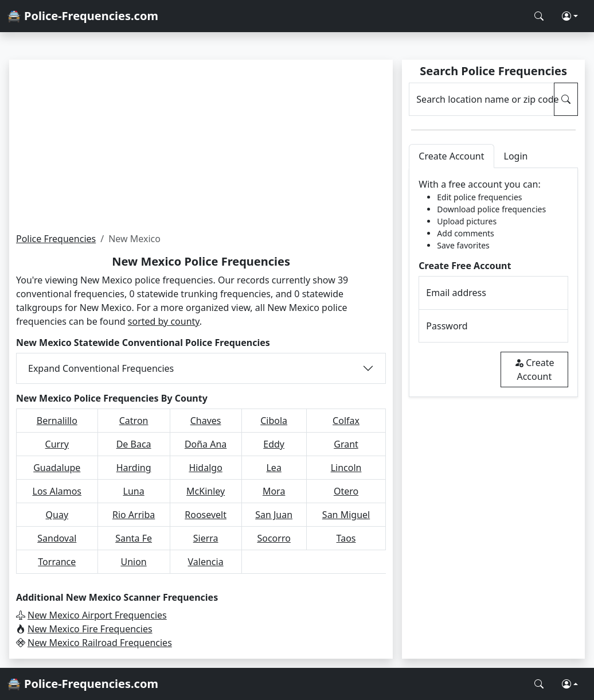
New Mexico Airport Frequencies (97, 615)
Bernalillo (57, 421)
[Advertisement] (201, 146)
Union (133, 562)
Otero (346, 491)
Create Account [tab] (451, 156)
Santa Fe (134, 538)
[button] (570, 16)
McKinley (206, 491)
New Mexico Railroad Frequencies (100, 643)
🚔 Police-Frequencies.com (83, 16)
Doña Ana (206, 444)
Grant (346, 444)
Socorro (273, 538)
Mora (274, 491)
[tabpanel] (493, 283)
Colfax (346, 421)
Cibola (274, 421)
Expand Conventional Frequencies (101, 368)
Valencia (206, 562)
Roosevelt (206, 515)
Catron (134, 421)
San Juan (274, 515)
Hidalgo (205, 468)
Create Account (534, 370)
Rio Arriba (134, 515)
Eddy (274, 444)
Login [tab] (516, 156)
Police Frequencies (56, 239)
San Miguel (346, 515)
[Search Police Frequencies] (539, 16)
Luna (134, 491)
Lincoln (346, 468)
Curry (57, 444)
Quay (57, 515)
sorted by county (164, 321)
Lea (273, 468)
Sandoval (57, 538)
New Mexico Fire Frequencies (90, 629)
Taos (346, 538)
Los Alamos (57, 491)
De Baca (134, 444)
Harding (134, 468)
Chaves (206, 421)
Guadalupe (57, 468)
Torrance (57, 562)
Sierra (206, 538)
